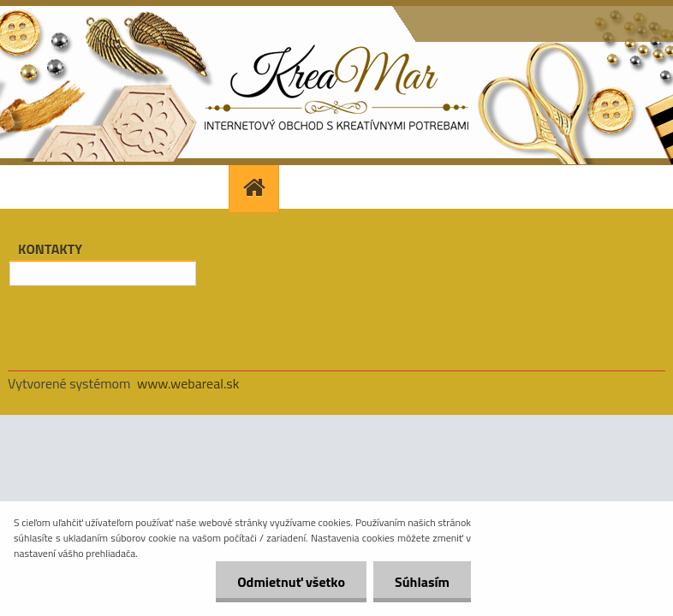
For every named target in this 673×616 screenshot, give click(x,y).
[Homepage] (256, 187)
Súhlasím (422, 582)
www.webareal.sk (188, 383)
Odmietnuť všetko (291, 582)
